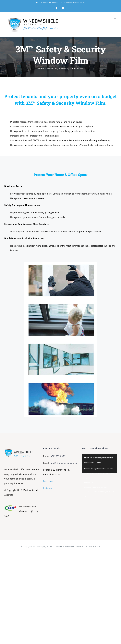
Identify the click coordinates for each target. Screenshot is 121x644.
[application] (99, 463)
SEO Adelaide (82, 546)
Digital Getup (49, 546)
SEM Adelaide (94, 546)
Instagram (48, 488)
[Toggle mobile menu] (115, 19)
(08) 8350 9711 (59, 456)
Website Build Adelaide (65, 546)
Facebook (48, 481)
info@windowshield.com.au (74, 2)
